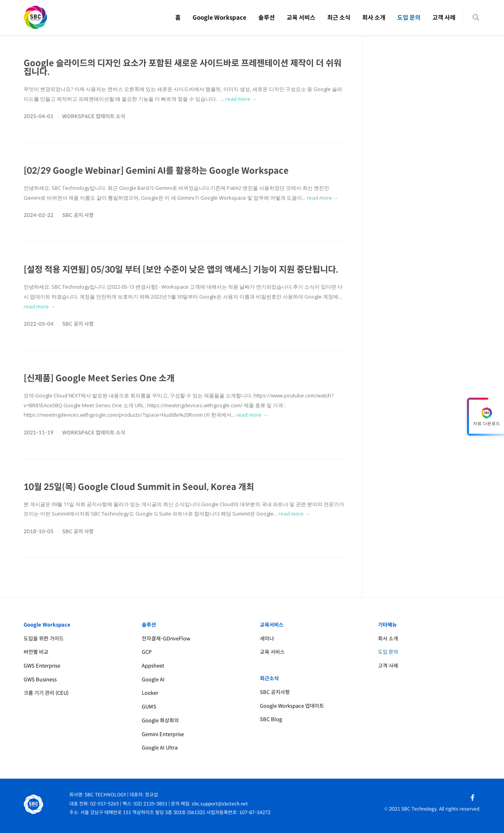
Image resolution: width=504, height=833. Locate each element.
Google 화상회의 (160, 721)
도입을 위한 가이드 (44, 639)
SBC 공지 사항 (78, 215)
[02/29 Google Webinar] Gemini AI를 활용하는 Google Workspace (156, 171)
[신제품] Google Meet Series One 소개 (99, 378)
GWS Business (40, 680)
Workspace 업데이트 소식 (94, 116)
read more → (241, 99)
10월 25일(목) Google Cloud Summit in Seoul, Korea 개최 (139, 487)
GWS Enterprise (42, 666)
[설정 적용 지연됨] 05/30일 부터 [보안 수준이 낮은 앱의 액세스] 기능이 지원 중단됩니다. (181, 270)
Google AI (153, 680)
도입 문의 (409, 18)
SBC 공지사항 (275, 692)
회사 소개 (374, 18)
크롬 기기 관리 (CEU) (46, 693)
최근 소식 (339, 18)
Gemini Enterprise (163, 734)
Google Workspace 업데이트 (292, 706)
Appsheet (153, 666)
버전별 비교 (36, 652)
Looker (150, 693)
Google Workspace (220, 18)
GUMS (149, 707)
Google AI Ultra (160, 748)
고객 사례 (444, 18)
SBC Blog (271, 719)
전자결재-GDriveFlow (166, 639)
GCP (147, 652)
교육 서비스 (301, 18)
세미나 (267, 639)
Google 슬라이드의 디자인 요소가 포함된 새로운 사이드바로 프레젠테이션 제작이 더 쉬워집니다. (183, 68)
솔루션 (267, 18)
